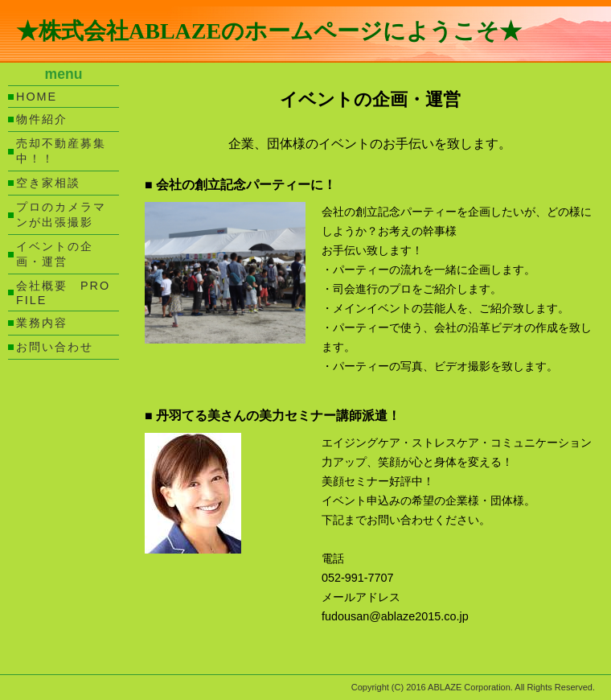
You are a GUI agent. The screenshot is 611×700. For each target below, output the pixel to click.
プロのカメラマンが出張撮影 (61, 214)
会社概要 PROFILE (63, 293)
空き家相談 (48, 183)
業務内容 (42, 323)
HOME (37, 97)
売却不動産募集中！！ (61, 151)
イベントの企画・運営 (55, 254)
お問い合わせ (55, 347)
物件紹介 (42, 119)
